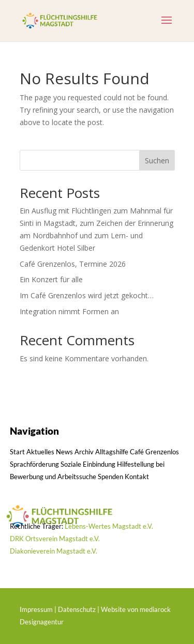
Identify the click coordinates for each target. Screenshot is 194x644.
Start (17, 452)
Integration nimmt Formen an (69, 311)
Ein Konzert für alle (51, 279)
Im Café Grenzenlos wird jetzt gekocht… (87, 295)
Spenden (110, 477)
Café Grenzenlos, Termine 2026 (73, 264)
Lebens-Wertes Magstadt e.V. (109, 526)
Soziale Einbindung (88, 464)
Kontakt (137, 477)
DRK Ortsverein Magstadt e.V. (55, 539)
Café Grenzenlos (154, 452)
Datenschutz (77, 609)
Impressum (36, 609)
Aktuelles (40, 452)
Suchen (157, 160)
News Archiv (75, 452)
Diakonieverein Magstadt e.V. (54, 551)
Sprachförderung (34, 464)
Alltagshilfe (112, 452)
